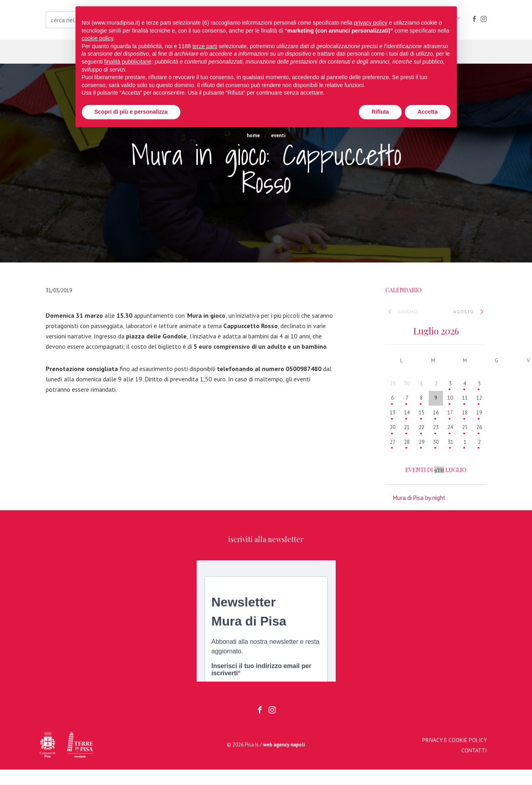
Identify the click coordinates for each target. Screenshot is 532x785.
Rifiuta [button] (380, 112)
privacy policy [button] (371, 23)
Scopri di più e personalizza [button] (131, 112)
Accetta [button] (428, 112)
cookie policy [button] (98, 38)
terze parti (205, 46)
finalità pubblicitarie (128, 62)
